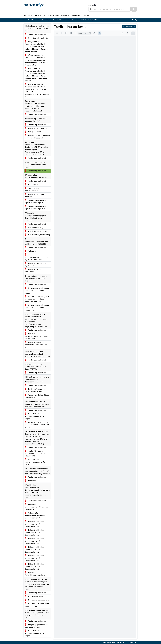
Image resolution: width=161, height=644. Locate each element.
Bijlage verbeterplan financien (34, 195)
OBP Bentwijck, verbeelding (37, 235)
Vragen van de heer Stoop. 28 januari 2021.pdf (37, 396)
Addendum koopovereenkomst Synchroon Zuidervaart (37, 507)
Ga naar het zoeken (0, 1)
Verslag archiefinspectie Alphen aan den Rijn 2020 (36, 208)
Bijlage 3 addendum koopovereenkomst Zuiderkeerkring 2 (34, 541)
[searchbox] (110, 9)
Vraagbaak (76, 15)
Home (38, 20)
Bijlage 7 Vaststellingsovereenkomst (35, 574)
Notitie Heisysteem (34, 596)
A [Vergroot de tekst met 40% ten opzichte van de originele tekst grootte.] (136, 20)
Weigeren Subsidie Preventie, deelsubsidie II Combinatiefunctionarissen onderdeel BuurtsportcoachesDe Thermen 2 (37, 91)
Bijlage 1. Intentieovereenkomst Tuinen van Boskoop (36, 336)
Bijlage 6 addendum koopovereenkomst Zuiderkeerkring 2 (34, 567)
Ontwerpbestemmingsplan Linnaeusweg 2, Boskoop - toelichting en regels (37, 299)
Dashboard (28, 15)
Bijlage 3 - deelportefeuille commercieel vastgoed (37, 137)
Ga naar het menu (1, 1)
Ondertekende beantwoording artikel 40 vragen (35, 416)
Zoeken (91, 5)
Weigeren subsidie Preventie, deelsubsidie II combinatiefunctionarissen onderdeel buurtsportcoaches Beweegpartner (36, 60)
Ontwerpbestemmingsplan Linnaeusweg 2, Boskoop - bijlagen (37, 291)
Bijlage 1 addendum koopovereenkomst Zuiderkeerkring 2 (34, 524)
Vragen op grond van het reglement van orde (36, 626)
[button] (134, 9)
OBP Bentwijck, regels (35, 228)
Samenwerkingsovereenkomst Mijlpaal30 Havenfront (37, 257)
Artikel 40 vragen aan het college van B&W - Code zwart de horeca (37, 425)
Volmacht (30, 251)
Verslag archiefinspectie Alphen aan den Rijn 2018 (36, 202)
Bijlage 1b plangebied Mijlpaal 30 (35, 264)
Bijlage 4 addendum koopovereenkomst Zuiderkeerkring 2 (34, 550)
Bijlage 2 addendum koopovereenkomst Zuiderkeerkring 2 (34, 532)
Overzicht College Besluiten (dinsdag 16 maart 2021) (69, 20)
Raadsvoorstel (32, 185)
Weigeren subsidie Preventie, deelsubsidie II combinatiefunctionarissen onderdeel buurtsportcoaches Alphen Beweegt (36, 47)
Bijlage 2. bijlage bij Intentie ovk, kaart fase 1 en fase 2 (36, 345)
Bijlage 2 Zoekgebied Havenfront (35, 271)
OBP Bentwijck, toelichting (37, 231)
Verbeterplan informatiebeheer (32, 189)
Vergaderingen (40, 15)
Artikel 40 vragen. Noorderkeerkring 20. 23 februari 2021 (35, 453)
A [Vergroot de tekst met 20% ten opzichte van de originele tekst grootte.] (132, 20)
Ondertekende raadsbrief (36, 38)
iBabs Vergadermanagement (113, 643)
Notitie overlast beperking (37, 600)
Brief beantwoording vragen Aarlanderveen (35, 390)
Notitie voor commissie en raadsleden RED (37, 605)
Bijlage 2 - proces (34, 132)
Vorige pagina (129, 26)
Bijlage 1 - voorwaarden (36, 128)
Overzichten (53, 15)
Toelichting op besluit (35, 34)
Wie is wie (65, 15)
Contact (86, 15)
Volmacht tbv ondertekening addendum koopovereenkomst (35, 515)
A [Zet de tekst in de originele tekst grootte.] (129, 20)
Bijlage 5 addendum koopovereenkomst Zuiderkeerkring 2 (34, 558)
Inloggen (132, 643)
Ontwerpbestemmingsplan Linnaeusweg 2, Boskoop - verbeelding (37, 308)
